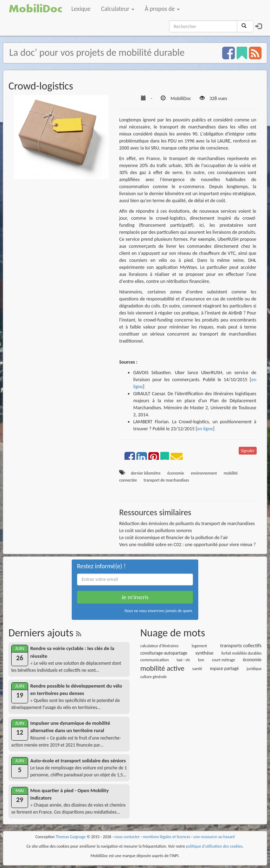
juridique (254, 669)
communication (155, 660)
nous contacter (127, 837)
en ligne (205, 429)
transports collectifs (241, 645)
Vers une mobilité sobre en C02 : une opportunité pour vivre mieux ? (188, 545)
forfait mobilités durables (242, 653)
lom (201, 660)
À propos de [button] (162, 9)
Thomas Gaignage (71, 837)
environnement (204, 473)
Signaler (248, 451)
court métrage (224, 660)
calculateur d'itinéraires (159, 646)
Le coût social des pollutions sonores (156, 531)
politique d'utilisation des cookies (214, 846)
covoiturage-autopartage (164, 653)
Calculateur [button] (118, 9)
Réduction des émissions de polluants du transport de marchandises (187, 524)
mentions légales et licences (166, 837)
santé (197, 668)
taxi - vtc (183, 660)
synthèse (205, 653)
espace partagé (224, 668)
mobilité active (162, 668)
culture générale (153, 677)
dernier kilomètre (146, 473)
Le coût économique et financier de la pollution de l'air (174, 538)
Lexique (81, 9)
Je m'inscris (135, 597)
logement (199, 646)
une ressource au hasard (214, 837)
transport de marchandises (166, 480)
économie (176, 473)
